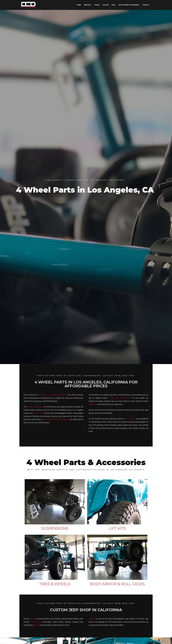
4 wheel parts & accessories (120, 398)
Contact (92, 619)
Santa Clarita (36, 622)
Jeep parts (93, 404)
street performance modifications (56, 419)
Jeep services (130, 419)
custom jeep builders (35, 407)
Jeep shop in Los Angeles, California (53, 395)
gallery (33, 619)
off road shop (38, 413)
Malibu (36, 625)
